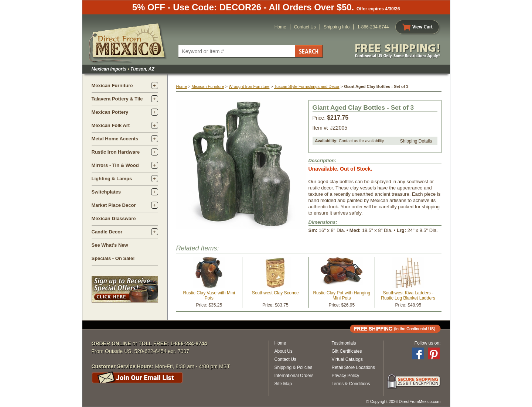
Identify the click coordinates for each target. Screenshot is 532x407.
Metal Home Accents (115, 139)
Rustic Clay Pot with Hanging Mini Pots (342, 295)
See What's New (110, 245)
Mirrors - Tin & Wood (115, 165)
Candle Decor (107, 232)
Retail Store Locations (353, 367)
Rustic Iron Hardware (116, 152)
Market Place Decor (114, 205)
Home (280, 27)
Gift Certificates (347, 351)
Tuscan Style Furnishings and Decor (307, 86)
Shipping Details (416, 141)
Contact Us (305, 27)
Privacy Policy (346, 376)
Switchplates (106, 192)
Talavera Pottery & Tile (117, 99)
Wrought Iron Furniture (249, 86)
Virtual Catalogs (347, 359)
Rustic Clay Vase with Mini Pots (209, 295)
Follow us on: (428, 343)
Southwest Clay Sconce (275, 293)
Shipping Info (337, 27)
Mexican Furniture (112, 85)
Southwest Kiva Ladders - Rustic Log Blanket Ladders (408, 295)
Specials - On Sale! (113, 258)
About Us (284, 351)
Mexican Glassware (114, 218)
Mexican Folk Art (111, 125)
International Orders (294, 376)
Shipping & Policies (294, 367)
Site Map (283, 384)
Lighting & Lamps (112, 179)
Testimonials (344, 343)
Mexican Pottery (110, 112)
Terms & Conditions (351, 384)
